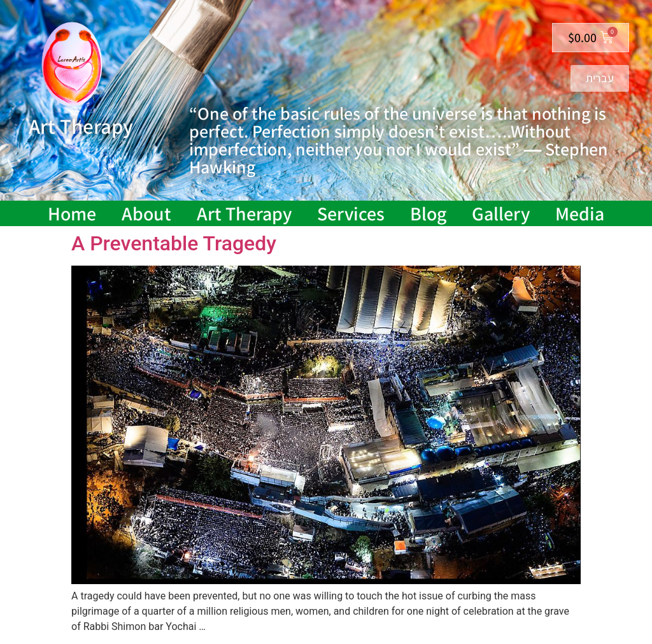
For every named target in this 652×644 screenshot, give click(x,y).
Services (351, 213)
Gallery (501, 213)
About (146, 213)
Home (72, 213)
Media (580, 213)
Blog (428, 213)
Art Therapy (244, 213)
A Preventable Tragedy (174, 243)
